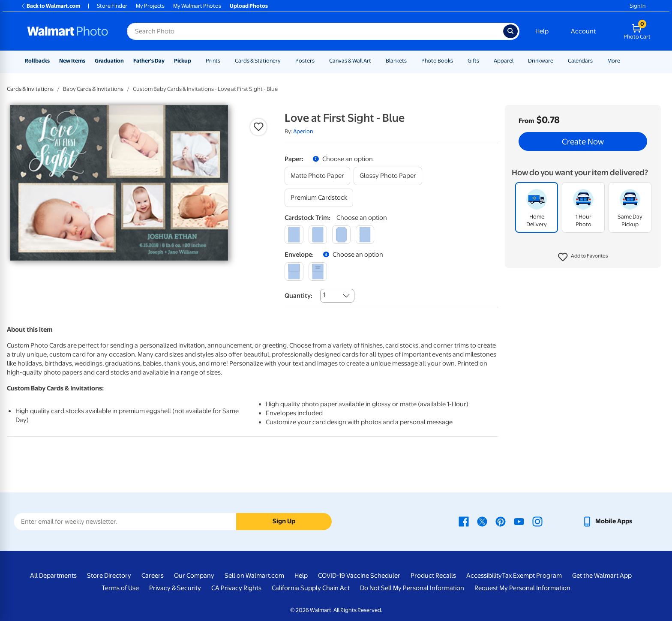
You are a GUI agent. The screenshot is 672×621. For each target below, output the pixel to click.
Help (542, 31)
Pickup (183, 61)
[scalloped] (365, 235)
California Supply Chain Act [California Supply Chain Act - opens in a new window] (311, 588)
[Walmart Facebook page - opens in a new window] (464, 521)
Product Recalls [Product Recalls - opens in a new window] (433, 576)
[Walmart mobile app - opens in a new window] (607, 521)
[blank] (294, 271)
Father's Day (149, 61)
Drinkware (541, 61)
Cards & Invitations (30, 89)
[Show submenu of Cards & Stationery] (285, 61)
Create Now (583, 141)
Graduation (109, 61)
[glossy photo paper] (388, 176)
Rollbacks (37, 61)
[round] (318, 235)
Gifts (473, 61)
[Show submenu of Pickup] (195, 61)
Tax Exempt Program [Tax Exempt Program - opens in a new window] (532, 576)
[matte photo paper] (317, 176)
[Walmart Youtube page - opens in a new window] (519, 521)
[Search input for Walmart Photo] (315, 31)
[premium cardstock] (319, 198)
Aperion (303, 131)
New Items (72, 61)
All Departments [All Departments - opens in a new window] (53, 576)
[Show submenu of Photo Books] (457, 61)
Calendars (580, 61)
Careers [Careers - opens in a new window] (153, 576)
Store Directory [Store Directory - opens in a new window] (109, 576)
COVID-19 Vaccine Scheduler (359, 576)
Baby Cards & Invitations (93, 89)
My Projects (150, 6)
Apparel (504, 61)
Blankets (396, 61)
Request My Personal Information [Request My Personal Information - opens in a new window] (522, 588)
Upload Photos (249, 6)
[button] (583, 257)
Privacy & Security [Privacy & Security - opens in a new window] (175, 588)
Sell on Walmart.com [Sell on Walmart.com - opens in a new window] (254, 576)
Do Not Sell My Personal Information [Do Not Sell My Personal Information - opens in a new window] (412, 588)
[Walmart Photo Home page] (68, 31)
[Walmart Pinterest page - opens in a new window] (501, 521)
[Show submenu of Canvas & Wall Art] (375, 61)
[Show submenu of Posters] (318, 61)
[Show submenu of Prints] (224, 61)
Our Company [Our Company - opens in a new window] (194, 576)
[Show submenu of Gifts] (483, 61)
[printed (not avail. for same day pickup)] (318, 271)
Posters (305, 61)
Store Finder (112, 6)
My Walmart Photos (197, 6)
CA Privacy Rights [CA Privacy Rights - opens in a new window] (236, 588)
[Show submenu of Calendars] (597, 61)
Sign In (637, 6)
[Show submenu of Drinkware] (557, 61)
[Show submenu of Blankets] (411, 61)
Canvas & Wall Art (350, 61)
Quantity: (298, 296)
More (614, 61)
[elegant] (341, 235)
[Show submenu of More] (624, 61)
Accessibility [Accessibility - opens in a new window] (484, 576)
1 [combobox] (324, 295)
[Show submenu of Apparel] (517, 61)
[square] (294, 235)
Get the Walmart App (602, 576)
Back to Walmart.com (50, 6)
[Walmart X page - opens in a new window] (482, 521)
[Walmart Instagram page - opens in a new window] (537, 521)
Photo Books (437, 61)
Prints (213, 61)
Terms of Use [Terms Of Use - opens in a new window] (120, 588)
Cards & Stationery (258, 61)
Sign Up (284, 521)
